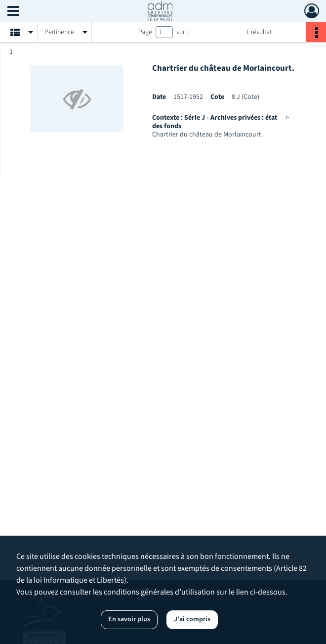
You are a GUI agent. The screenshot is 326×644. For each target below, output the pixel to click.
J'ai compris (192, 619)
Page (145, 32)
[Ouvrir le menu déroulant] (13, 12)
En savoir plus (129, 619)
